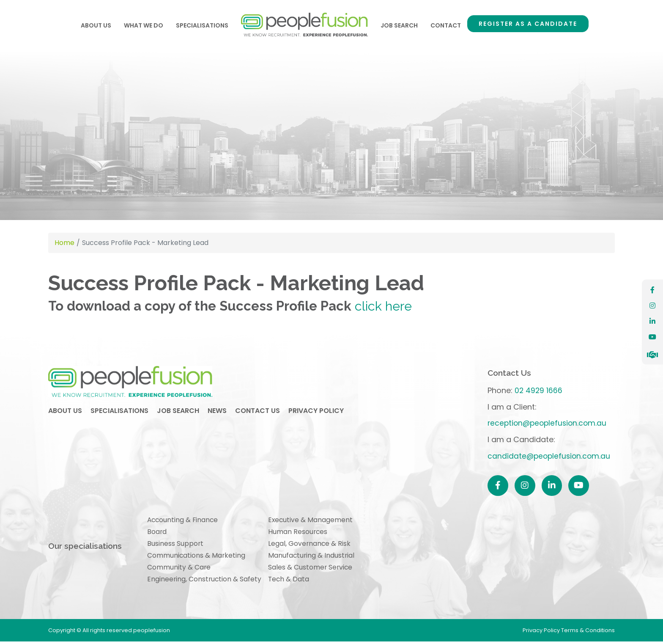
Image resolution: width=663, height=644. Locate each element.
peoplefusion (139, 383)
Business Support (175, 544)
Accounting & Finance (184, 520)
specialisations (119, 413)
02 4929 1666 (537, 390)
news (217, 413)
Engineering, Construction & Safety (205, 581)
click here (384, 306)
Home (304, 25)
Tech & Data (290, 581)
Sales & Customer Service (312, 569)
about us (65, 413)
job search (178, 413)
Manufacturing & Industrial (313, 557)
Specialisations (202, 25)
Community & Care (179, 569)
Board (157, 533)
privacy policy (316, 413)
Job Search (399, 25)
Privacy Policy (542, 633)
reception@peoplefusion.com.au (547, 423)
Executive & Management (312, 520)
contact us (258, 413)
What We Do (144, 25)
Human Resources (299, 533)
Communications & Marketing (197, 557)
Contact (446, 25)
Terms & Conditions (588, 633)
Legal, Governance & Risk (311, 544)
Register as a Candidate (528, 24)
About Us (96, 25)
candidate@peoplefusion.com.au (549, 456)
